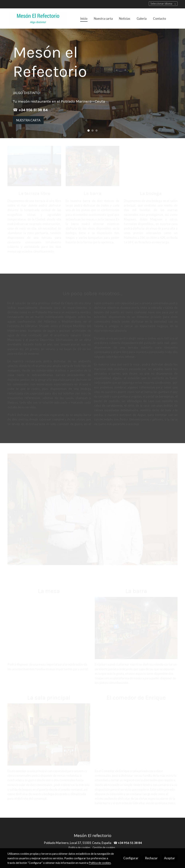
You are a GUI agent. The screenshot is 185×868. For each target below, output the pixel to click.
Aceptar (170, 858)
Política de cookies (79, 847)
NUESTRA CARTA (28, 120)
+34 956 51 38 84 (33, 110)
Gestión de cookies (104, 847)
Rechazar (151, 858)
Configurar (131, 858)
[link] (38, 19)
